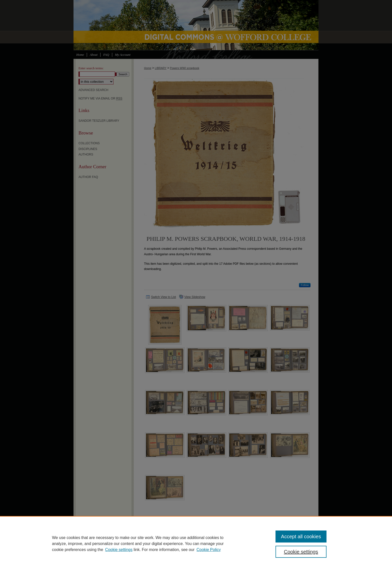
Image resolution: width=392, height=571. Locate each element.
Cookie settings (119, 550)
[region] (196, 543)
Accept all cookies (301, 536)
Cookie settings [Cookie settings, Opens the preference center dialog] (301, 552)
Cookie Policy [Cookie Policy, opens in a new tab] (209, 550)
